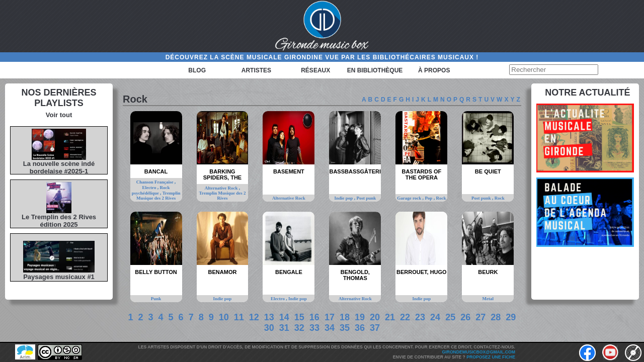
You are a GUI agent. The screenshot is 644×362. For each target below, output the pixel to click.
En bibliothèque (375, 70)
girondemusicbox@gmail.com (479, 352)
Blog (197, 70)
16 (314, 317)
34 (330, 328)
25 (450, 317)
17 (330, 317)
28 (496, 317)
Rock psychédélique (151, 190)
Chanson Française (155, 182)
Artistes (256, 70)
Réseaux (315, 70)
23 (420, 317)
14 (284, 317)
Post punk (366, 198)
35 (345, 328)
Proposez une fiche (491, 357)
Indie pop (344, 198)
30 (269, 328)
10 (224, 317)
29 (511, 317)
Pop (429, 198)
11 (239, 317)
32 (299, 328)
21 (390, 317)
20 (375, 317)
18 (345, 317)
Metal (488, 299)
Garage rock (410, 198)
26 (465, 317)
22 (405, 317)
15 (299, 317)
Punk (156, 299)
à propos (434, 70)
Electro (150, 188)
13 (269, 317)
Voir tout (59, 115)
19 (360, 317)
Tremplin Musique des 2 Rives (158, 196)
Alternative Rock (222, 188)
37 (375, 328)
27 (480, 317)
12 (254, 317)
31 (284, 328)
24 (435, 317)
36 (360, 328)
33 (314, 328)
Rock (441, 198)
